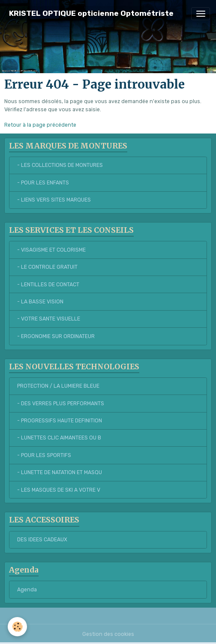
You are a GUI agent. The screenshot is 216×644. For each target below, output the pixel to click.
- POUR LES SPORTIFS (44, 455)
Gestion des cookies (108, 634)
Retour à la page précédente (40, 125)
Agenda (27, 590)
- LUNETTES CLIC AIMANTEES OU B (59, 438)
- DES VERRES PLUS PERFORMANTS (61, 404)
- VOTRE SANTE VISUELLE (49, 319)
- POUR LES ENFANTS (43, 183)
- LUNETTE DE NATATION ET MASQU (60, 472)
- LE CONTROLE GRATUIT (47, 267)
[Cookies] (17, 627)
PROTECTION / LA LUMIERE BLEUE (58, 386)
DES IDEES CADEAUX (42, 540)
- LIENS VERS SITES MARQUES (54, 200)
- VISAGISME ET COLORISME (51, 250)
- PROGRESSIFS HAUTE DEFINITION (60, 421)
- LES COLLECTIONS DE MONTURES (60, 165)
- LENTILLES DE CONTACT (48, 285)
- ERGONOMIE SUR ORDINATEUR (56, 336)
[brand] (91, 13)
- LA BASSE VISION (40, 302)
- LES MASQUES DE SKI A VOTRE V (59, 490)
